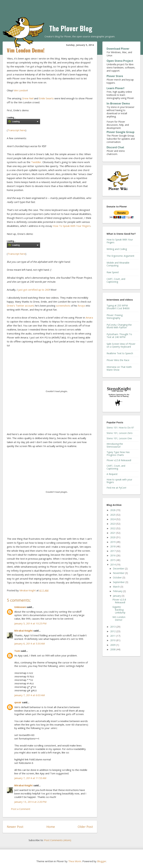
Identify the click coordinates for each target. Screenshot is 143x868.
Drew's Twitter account (20, 306)
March (117, 587)
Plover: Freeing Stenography (115, 317)
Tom (17, 651)
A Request (112, 474)
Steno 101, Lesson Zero (120, 433)
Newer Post (15, 827)
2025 (113, 515)
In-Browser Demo (118, 103)
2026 (113, 510)
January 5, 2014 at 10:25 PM (30, 623)
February (118, 591)
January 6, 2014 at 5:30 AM (30, 643)
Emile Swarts (46, 98)
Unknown (20, 607)
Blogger (102, 861)
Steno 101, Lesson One (119, 438)
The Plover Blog (71, 28)
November (119, 573)
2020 (113, 537)
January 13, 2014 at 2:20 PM (30, 802)
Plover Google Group (120, 132)
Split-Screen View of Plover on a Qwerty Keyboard (121, 345)
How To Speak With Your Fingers (72, 226)
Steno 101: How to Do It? (120, 428)
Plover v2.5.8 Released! (119, 460)
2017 (113, 551)
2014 (113, 565)
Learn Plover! (115, 88)
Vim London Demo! (119, 618)
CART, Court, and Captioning (116, 280)
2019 (113, 542)
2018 (113, 546)
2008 (113, 649)
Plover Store (115, 76)
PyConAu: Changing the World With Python (119, 326)
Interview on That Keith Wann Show (119, 368)
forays (81, 306)
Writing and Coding (117, 249)
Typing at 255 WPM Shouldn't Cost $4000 (118, 307)
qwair (18, 702)
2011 (113, 636)
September (119, 582)
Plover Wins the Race (118, 360)
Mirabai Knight (24, 631)
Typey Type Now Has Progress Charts (118, 454)
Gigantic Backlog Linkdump (119, 610)
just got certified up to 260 (34, 290)
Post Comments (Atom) (58, 840)
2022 (113, 528)
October (118, 577)
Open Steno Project (120, 61)
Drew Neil (28, 98)
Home (51, 827)
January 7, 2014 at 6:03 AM (30, 695)
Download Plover (118, 49)
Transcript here (17, 130)
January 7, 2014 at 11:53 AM (30, 778)
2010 (113, 640)
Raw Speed (113, 272)
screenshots (63, 306)
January (117, 596)
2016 (113, 555)
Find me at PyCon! (116, 488)
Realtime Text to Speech (120, 353)
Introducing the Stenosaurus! (115, 445)
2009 (113, 645)
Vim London (20, 90)
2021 (113, 533)
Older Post (85, 827)
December (119, 569)
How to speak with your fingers (119, 481)
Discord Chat (115, 147)
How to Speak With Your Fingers (120, 241)
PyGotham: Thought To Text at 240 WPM (119, 336)
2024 (113, 519)
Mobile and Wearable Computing (118, 264)
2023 (113, 524)
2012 (113, 631)
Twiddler (36, 162)
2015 (113, 560)
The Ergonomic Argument (120, 256)
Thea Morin (75, 861)
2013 (113, 627)
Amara (89, 318)
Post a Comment (21, 809)
